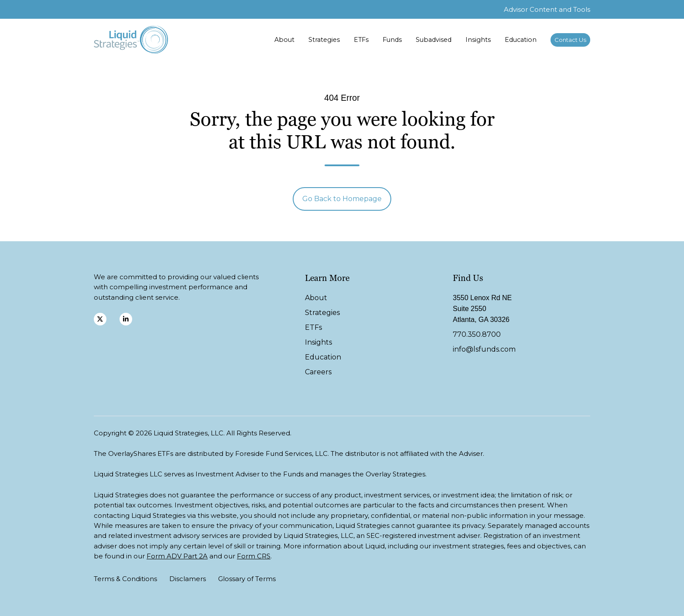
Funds (392, 40)
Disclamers (188, 579)
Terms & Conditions (125, 579)
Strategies (324, 40)
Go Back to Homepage (342, 199)
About (284, 40)
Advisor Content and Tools (547, 9)
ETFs (361, 40)
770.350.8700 (477, 334)
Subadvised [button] (434, 40)
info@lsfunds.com (484, 349)
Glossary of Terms (247, 579)
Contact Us (570, 40)
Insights (478, 40)
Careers (318, 372)
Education (521, 40)
